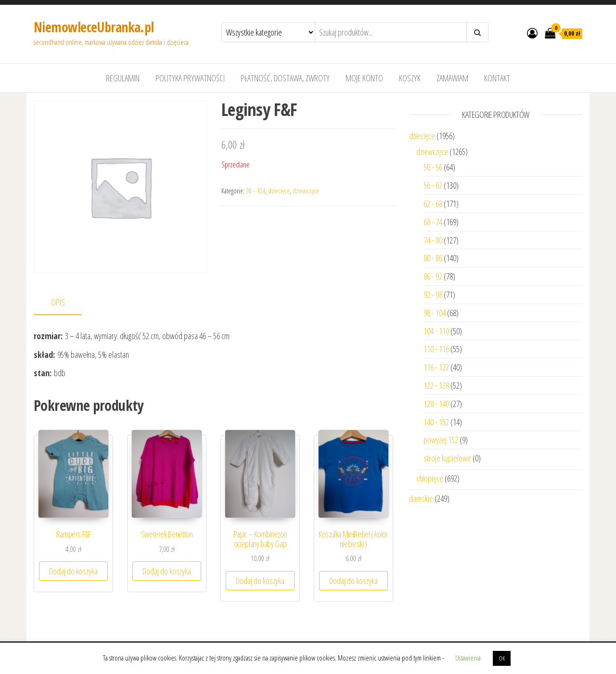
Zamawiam (452, 78)
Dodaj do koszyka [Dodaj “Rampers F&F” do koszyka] (73, 571)
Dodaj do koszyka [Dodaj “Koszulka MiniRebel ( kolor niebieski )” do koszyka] (353, 581)
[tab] (65, 303)
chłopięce (430, 478)
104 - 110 (436, 331)
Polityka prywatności (190, 78)
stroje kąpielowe (447, 458)
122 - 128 (436, 385)
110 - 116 (436, 349)
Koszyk (410, 78)
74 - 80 (433, 240)
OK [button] (502, 658)
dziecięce (279, 191)
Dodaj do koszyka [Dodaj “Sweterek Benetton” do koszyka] (167, 571)
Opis (58, 302)
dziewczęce (306, 191)
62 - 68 (433, 203)
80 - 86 (433, 258)
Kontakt (497, 78)
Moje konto (364, 78)
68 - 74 (433, 222)
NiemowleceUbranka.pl (94, 27)
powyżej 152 (441, 440)
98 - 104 (256, 191)
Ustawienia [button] (468, 658)
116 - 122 (436, 367)
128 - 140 (436, 404)
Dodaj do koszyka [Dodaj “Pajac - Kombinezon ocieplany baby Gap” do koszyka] (260, 581)
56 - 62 (433, 185)
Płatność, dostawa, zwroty (285, 78)
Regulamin (123, 78)
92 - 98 (433, 294)
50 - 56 (433, 167)
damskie (421, 498)
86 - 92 (433, 276)
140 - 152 (436, 422)
